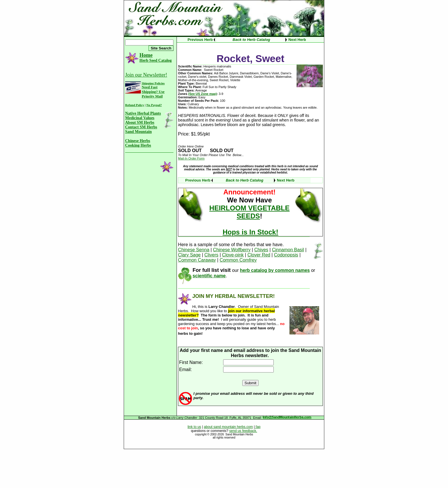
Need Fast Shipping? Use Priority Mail (153, 92)
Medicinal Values (140, 118)
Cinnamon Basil (288, 250)
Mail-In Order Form (191, 158)
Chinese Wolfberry (232, 250)
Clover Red (259, 255)
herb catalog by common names (275, 270)
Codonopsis (286, 255)
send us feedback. (243, 431)
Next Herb (297, 40)
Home (146, 55)
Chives (261, 250)
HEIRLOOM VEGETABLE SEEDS (250, 212)
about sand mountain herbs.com (228, 427)
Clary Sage (189, 255)
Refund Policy (135, 105)
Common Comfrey (238, 260)
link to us (194, 427)
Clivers (211, 255)
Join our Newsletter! (146, 75)
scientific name (209, 276)
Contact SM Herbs (141, 127)
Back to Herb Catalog (251, 40)
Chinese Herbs (138, 141)
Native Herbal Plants (143, 113)
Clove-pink (233, 255)
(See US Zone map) (203, 94)
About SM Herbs (140, 123)
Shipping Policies (153, 83)
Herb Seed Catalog (156, 60)
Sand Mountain (138, 132)
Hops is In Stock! (250, 232)
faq (258, 427)
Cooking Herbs (138, 145)
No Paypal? (154, 105)
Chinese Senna (194, 250)
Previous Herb (200, 40)
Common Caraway (197, 260)
